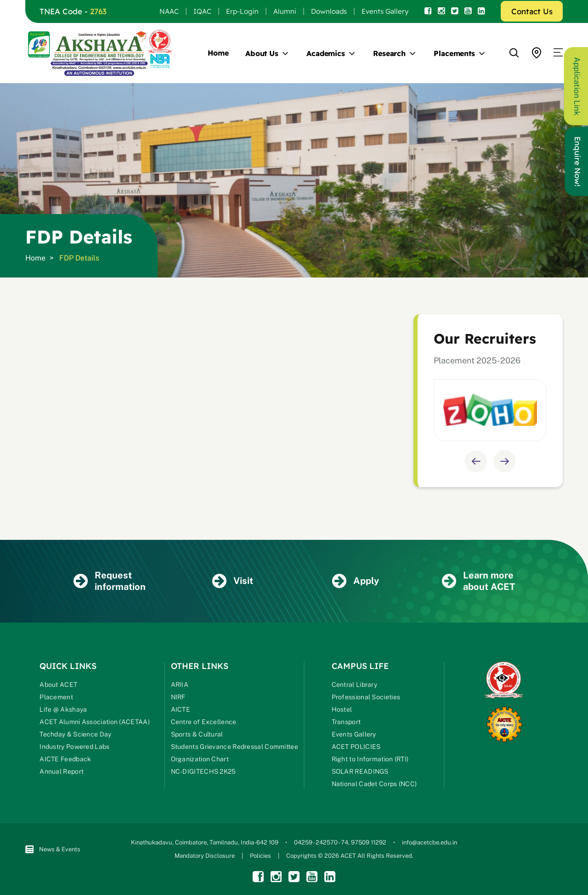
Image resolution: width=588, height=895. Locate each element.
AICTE (181, 709)
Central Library (355, 685)
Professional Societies (366, 697)
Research (389, 53)
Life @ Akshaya (63, 709)
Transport (346, 722)
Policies (260, 856)
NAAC (169, 11)
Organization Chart (200, 759)
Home (218, 53)
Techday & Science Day (75, 734)
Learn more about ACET (478, 581)
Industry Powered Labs (74, 747)
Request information (110, 581)
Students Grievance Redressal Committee (235, 747)
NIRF (178, 697)
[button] (558, 53)
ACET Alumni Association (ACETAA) (95, 722)
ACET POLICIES (356, 747)
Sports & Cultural (197, 734)
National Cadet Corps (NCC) (374, 784)
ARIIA (180, 685)
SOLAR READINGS (360, 771)
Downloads (329, 11)
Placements (454, 53)
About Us (262, 53)
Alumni (285, 11)
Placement (56, 697)
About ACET (58, 685)
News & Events (53, 849)
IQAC (202, 11)
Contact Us (532, 11)
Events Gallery (385, 11)
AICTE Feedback (65, 759)
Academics (326, 53)
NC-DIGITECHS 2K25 (204, 771)
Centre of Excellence (204, 722)
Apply (356, 581)
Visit (233, 581)
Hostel (342, 709)
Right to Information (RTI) (370, 759)
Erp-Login (242, 11)
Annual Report (62, 771)
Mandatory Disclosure (205, 856)
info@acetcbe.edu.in (430, 842)
